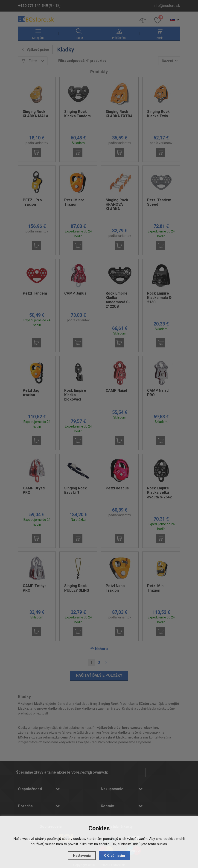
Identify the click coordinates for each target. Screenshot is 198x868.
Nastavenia (82, 856)
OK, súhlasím (115, 856)
